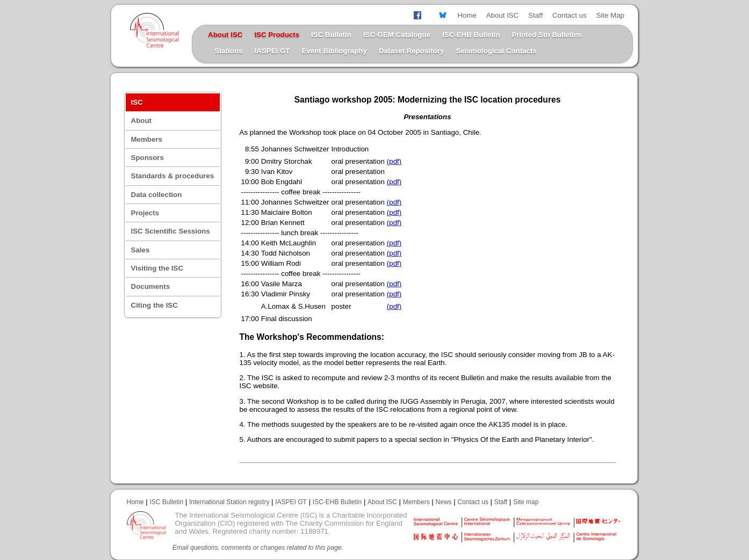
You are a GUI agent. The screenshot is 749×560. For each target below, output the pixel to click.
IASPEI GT (272, 51)
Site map (526, 502)
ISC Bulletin (331, 35)
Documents (151, 286)
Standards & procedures (173, 176)
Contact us (570, 15)
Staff (535, 15)
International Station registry (229, 502)
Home (467, 15)
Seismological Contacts (496, 51)
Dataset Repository (411, 51)
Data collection (157, 195)
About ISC (503, 15)
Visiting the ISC (157, 268)
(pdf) (394, 161)
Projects (145, 213)
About (142, 121)
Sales (141, 250)
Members (147, 139)
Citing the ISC (154, 305)
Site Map (610, 15)
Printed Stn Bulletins (547, 35)
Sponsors (147, 158)
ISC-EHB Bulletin (471, 35)
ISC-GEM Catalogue (397, 35)
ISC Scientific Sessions (171, 231)
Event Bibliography (334, 51)
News (444, 502)
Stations (229, 51)
